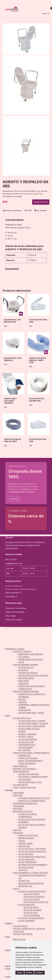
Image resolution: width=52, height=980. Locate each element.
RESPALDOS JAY (25, 886)
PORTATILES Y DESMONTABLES (32, 801)
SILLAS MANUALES (27, 905)
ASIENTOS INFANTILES (28, 835)
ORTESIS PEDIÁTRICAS (23, 934)
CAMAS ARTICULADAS (28, 758)
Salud (7, 937)
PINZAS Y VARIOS (26, 737)
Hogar (8, 716)
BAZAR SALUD (19, 939)
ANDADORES (19, 793)
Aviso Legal (10, 616)
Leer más (14, 499)
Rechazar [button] (29, 973)
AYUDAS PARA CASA (22, 718)
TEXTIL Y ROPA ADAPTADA (24, 787)
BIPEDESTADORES (26, 838)
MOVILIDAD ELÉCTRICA (23, 811)
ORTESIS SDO (24, 846)
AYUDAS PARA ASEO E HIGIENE (32, 721)
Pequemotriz (18, 833)
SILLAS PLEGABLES (32, 915)
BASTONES (18, 809)
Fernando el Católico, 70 (14, 586)
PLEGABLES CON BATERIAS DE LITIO (34, 798)
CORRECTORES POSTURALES (31, 659)
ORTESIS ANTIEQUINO (28, 673)
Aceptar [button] (20, 973)
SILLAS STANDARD (26, 921)
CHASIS (22, 841)
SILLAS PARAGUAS (26, 859)
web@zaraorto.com (14, 563)
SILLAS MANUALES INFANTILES (32, 857)
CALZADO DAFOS (20, 926)
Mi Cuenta (51, 4)
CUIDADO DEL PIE (26, 667)
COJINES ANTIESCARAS (29, 774)
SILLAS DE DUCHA (26, 742)
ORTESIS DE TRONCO (22, 651)
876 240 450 (11, 560)
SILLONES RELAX (20, 785)
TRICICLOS (23, 870)
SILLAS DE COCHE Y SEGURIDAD (32, 849)
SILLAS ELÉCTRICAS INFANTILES (32, 851)
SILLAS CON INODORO (28, 739)
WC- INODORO (7, 178)
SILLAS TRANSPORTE (27, 862)
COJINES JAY (24, 881)
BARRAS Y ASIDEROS (27, 734)
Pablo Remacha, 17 (13, 593)
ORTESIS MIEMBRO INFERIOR (25, 665)
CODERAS (22, 702)
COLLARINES (24, 657)
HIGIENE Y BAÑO (25, 843)
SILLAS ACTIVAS (30, 913)
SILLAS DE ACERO (31, 907)
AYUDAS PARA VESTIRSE (29, 729)
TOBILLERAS (24, 684)
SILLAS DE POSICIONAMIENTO (31, 918)
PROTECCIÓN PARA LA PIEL (30, 782)
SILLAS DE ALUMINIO (33, 910)
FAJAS (21, 662)
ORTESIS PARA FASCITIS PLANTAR (33, 676)
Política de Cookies (14, 620)
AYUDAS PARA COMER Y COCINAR (33, 723)
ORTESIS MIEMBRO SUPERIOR (26, 691)
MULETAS (17, 830)
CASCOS (22, 699)
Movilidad (9, 790)
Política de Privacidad (15, 612)
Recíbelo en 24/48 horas (14, 211)
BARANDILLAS (24, 755)
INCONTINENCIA (20, 766)
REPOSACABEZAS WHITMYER (31, 883)
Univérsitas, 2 (11, 597)
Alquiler (8, 966)
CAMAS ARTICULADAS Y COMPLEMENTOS (31, 753)
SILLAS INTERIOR (26, 854)
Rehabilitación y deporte (15, 649)
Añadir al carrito (41, 202)
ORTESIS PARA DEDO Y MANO (31, 713)
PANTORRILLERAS (26, 678)
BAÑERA (22, 731)
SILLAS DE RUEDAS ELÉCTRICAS (32, 891)
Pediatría (9, 923)
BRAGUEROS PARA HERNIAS (30, 654)
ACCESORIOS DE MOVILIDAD (25, 803)
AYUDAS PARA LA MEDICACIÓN (32, 726)
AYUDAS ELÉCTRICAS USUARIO (32, 819)
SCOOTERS (18, 795)
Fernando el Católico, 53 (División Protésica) (21, 589)
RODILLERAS (24, 681)
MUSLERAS (23, 670)
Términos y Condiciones (16, 608)
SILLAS (16, 889)
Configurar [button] (39, 973)
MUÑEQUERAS (25, 710)
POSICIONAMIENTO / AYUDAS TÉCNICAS (30, 873)
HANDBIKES (23, 822)
